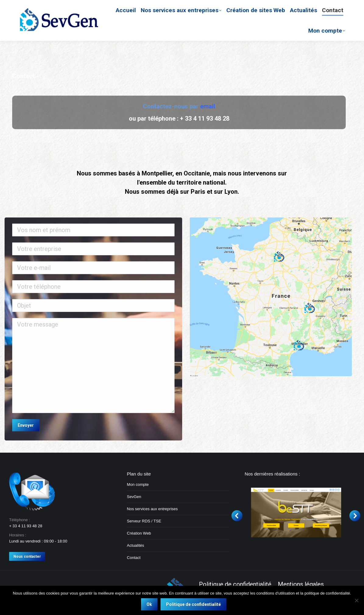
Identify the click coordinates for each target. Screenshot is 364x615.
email (208, 106)
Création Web (139, 533)
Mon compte (138, 484)
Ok (149, 604)
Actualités (136, 545)
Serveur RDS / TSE (144, 521)
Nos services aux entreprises (152, 509)
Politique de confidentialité (193, 604)
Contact (134, 558)
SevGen (134, 497)
